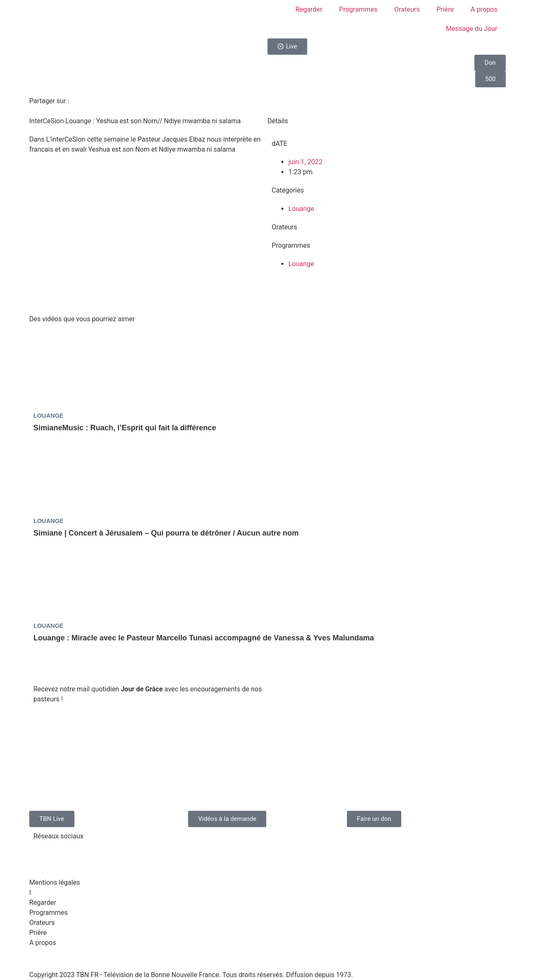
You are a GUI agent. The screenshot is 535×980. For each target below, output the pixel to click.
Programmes (358, 9)
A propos (484, 9)
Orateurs (407, 9)
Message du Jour (472, 29)
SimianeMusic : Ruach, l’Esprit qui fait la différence (125, 428)
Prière (445, 9)
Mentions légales (55, 882)
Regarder (309, 9)
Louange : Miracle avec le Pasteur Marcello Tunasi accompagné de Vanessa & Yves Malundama (204, 638)
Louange (301, 209)
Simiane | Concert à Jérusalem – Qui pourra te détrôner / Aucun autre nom (166, 533)
